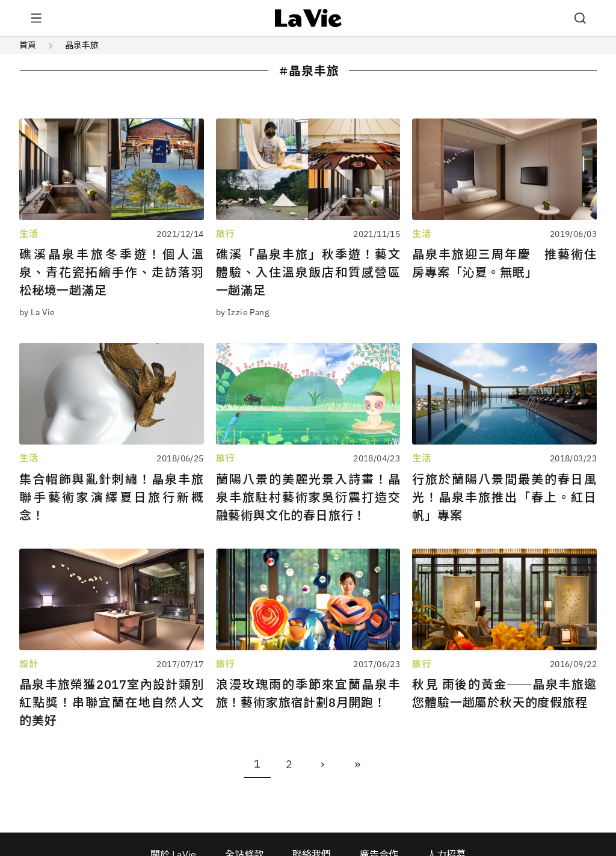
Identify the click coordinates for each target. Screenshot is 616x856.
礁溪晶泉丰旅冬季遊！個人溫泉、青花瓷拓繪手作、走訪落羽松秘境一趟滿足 (112, 272)
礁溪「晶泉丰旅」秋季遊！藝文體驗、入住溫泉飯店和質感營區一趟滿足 (308, 272)
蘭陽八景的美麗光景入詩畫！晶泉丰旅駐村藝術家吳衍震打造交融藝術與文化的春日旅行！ (308, 497)
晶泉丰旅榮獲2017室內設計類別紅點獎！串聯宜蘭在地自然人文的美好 (112, 702)
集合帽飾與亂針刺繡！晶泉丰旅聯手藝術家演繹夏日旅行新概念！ (112, 497)
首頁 (28, 45)
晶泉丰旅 (82, 45)
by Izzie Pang (242, 312)
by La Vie (37, 312)
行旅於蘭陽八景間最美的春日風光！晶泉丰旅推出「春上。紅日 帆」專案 (504, 497)
